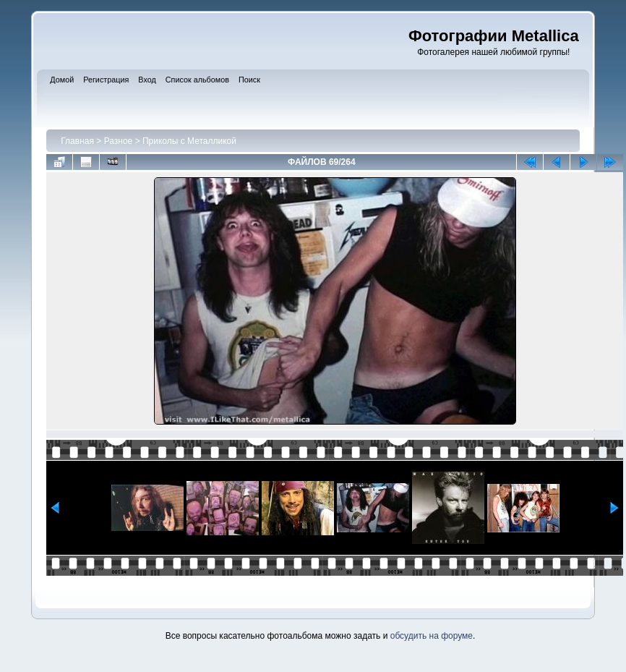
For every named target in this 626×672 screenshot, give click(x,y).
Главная (77, 141)
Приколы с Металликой (189, 141)
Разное (119, 141)
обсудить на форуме (432, 636)
